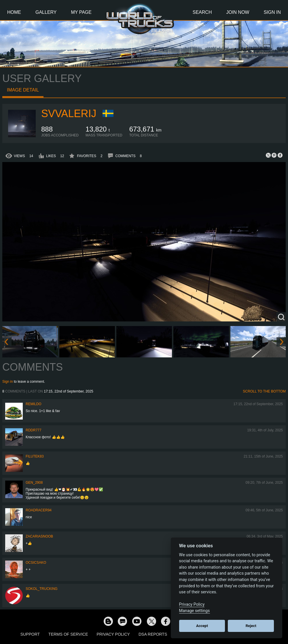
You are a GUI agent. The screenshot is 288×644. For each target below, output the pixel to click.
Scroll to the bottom (264, 391)
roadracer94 (39, 510)
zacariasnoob (39, 536)
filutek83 (35, 456)
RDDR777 (34, 430)
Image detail (23, 90)
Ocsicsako (36, 563)
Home (14, 12)
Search (202, 12)
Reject (251, 626)
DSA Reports (153, 634)
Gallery (46, 12)
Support (30, 634)
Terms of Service (68, 634)
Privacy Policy (113, 634)
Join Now (238, 12)
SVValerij (69, 114)
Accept (202, 626)
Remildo (34, 404)
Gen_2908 (34, 483)
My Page (81, 12)
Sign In (272, 12)
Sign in (8, 382)
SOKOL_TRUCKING (42, 589)
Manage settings (195, 611)
